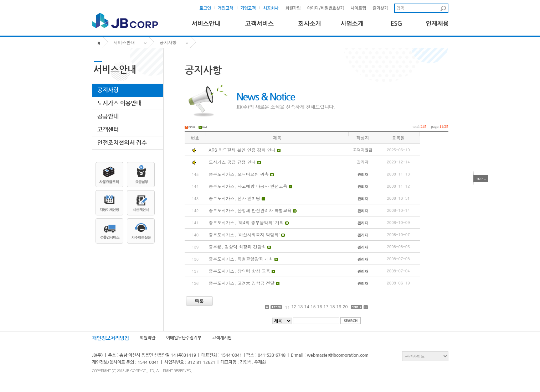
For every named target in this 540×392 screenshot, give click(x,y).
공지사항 (168, 42)
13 (300, 306)
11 (441, 126)
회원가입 (295, 8)
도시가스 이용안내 (119, 103)
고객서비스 (259, 22)
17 (326, 306)
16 (320, 306)
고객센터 (108, 129)
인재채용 (437, 22)
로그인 (207, 8)
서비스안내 (206, 22)
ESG (395, 22)
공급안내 (108, 116)
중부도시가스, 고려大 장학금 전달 (243, 283)
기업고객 (250, 8)
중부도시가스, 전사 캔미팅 (235, 198)
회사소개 (309, 22)
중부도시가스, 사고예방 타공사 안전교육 (249, 186)
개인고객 (228, 8)
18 (333, 306)
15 (313, 306)
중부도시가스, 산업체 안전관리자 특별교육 (251, 210)
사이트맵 (360, 8)
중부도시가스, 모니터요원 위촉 (240, 174)
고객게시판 (222, 338)
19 (339, 306)
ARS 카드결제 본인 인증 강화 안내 (242, 150)
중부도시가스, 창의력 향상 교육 (240, 271)
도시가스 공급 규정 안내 (232, 162)
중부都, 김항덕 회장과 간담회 (238, 247)
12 (294, 306)
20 (345, 306)
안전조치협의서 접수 (122, 143)
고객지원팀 (363, 150)
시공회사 (273, 8)
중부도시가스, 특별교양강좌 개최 (242, 259)
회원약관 (148, 338)
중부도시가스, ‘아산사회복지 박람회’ (245, 234)
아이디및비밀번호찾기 (326, 8)
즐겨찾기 (382, 8)
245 (424, 126)
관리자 (363, 162)
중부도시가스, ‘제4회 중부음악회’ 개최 (247, 222)
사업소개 (352, 22)
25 (446, 126)
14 (307, 306)
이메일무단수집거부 (184, 338)
